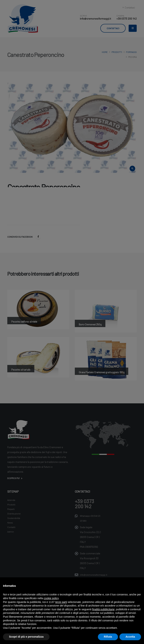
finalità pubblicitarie (103, 609)
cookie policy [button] (51, 598)
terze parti (61, 602)
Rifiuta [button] (108, 637)
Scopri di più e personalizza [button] (26, 637)
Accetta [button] (130, 637)
